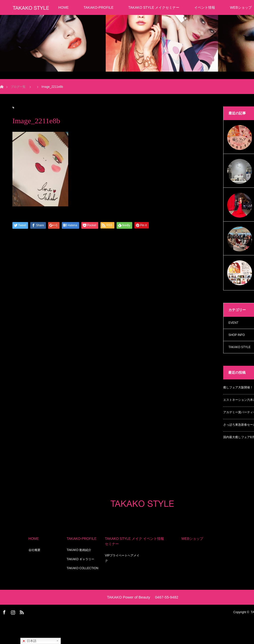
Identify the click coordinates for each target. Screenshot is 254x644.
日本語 (29, 641)
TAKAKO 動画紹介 (79, 550)
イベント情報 (205, 7)
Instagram (12, 611)
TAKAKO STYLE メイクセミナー (154, 7)
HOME (63, 7)
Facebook (4, 611)
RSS (21, 611)
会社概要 (34, 550)
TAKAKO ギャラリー (80, 559)
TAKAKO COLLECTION (83, 568)
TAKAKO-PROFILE (98, 7)
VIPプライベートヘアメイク (122, 558)
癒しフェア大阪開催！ (238, 387)
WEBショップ (192, 539)
